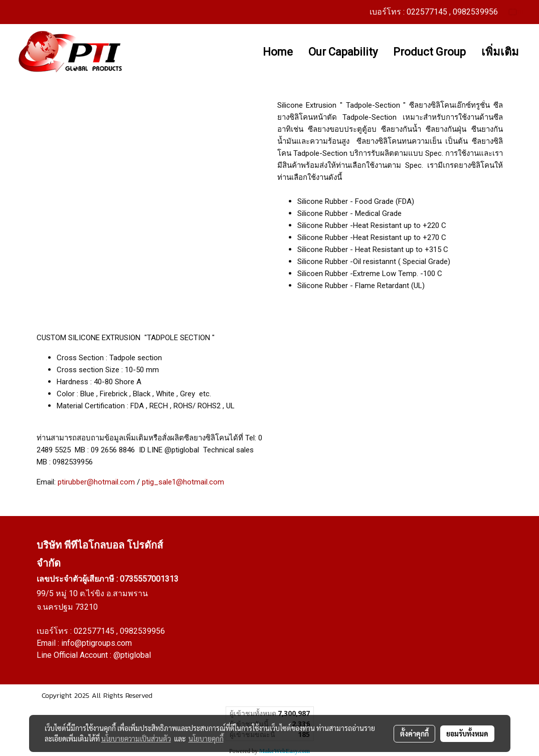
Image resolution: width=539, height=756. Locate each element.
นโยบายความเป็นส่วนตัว (136, 738)
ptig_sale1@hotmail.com (183, 482)
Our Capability (343, 52)
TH (517, 12)
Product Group (429, 52)
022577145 (95, 631)
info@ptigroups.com (97, 643)
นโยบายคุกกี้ (206, 738)
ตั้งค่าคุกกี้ (414, 733)
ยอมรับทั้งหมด (467, 733)
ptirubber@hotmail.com (96, 482)
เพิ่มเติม (500, 52)
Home (278, 52)
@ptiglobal (132, 655)
